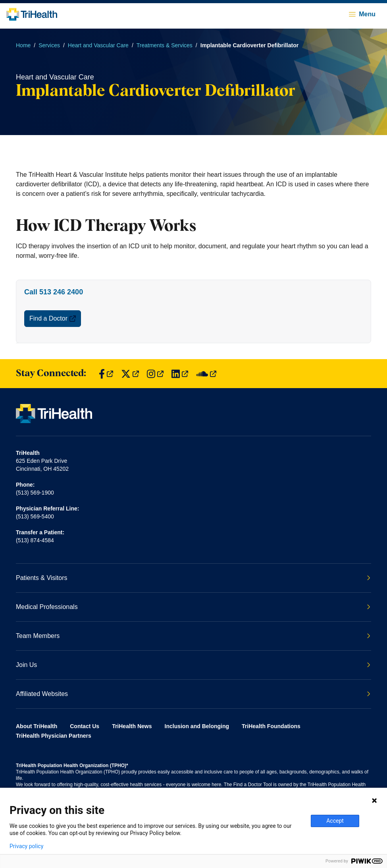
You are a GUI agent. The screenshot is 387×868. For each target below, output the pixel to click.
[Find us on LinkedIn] (180, 374)
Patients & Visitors (193, 578)
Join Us (193, 665)
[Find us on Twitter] (130, 374)
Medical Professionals (193, 607)
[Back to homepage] (32, 14)
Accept (335, 821)
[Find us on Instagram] (155, 374)
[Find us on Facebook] (106, 374)
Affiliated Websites (193, 694)
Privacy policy (26, 846)
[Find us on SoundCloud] (206, 374)
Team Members (193, 636)
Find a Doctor (53, 318)
